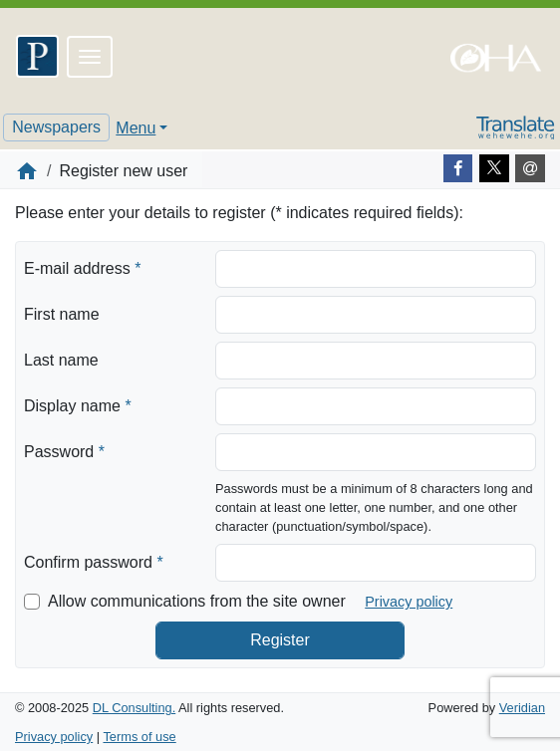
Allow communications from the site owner (197, 601)
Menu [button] (136, 128)
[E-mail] (530, 168)
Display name (78, 404)
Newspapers (56, 127)
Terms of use (139, 737)
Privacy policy (409, 602)
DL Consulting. (134, 708)
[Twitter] (494, 168)
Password (64, 450)
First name (62, 314)
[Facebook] (458, 168)
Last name (61, 360)
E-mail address (82, 267)
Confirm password (94, 561)
